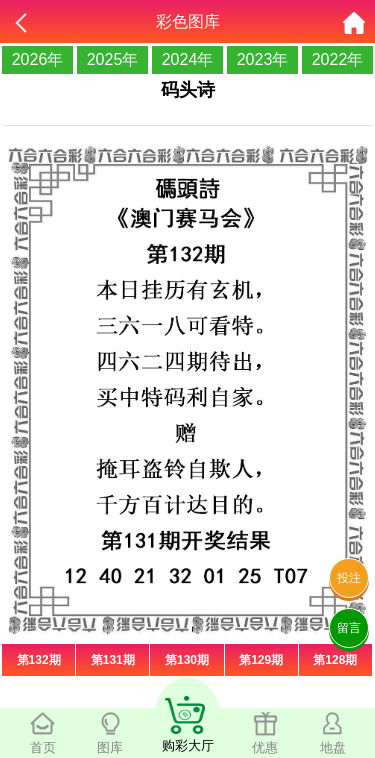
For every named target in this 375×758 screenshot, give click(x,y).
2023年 (263, 59)
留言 (349, 628)
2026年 (38, 59)
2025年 (113, 59)
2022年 (338, 59)
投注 (349, 578)
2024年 (188, 59)
